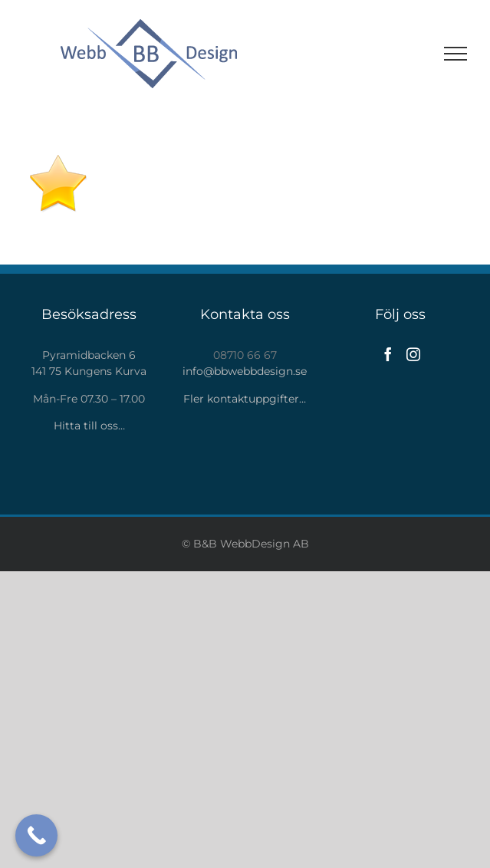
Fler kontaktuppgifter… (245, 399)
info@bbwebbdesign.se (245, 371)
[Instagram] (413, 354)
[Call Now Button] (36, 835)
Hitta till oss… (89, 426)
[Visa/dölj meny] (456, 54)
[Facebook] (388, 354)
